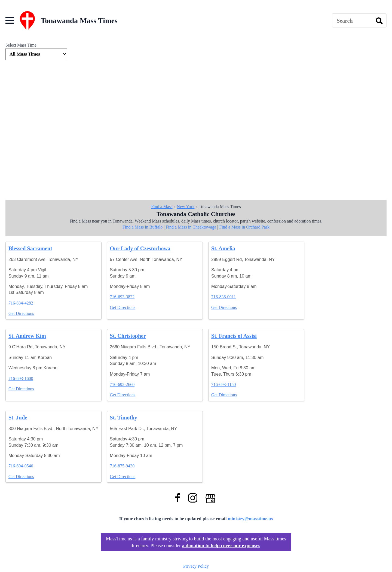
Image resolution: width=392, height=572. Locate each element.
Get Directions (21, 313)
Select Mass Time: (22, 45)
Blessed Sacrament (30, 248)
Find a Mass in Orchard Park (244, 227)
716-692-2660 (122, 384)
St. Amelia (223, 248)
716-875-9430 (122, 466)
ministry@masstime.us (250, 519)
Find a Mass (162, 207)
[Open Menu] (10, 20)
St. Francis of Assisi (234, 336)
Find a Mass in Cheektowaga (191, 227)
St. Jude (18, 418)
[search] (379, 21)
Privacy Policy (196, 566)
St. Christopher (128, 336)
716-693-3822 (122, 297)
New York (186, 207)
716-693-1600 (21, 378)
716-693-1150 (223, 384)
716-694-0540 (21, 466)
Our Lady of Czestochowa (140, 248)
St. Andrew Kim (27, 336)
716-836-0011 (223, 297)
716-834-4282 (21, 303)
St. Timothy (124, 418)
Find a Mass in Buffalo (143, 227)
